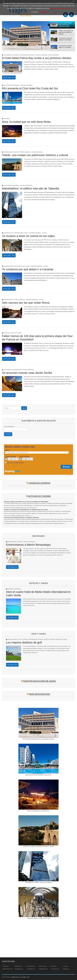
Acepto (43, 12)
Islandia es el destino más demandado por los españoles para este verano (26, 509)
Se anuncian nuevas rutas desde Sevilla (27, 373)
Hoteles (11, 589)
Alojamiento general (11, 55)
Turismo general (41, 55)
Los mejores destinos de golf (24, 642)
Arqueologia (8, 233)
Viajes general (54, 55)
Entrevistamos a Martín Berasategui (28, 545)
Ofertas (31, 370)
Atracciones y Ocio (15, 639)
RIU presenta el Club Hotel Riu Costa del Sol (30, 88)
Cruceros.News (43, 966)
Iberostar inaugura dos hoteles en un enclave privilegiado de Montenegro (26, 502)
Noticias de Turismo (39, 496)
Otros (26, 542)
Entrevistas (12, 542)
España (20, 542)
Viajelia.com (66, 969)
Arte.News (65, 966)
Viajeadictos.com (43, 969)
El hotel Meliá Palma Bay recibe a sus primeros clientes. (37, 58)
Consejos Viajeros (40, 483)
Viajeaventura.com (7, 969)
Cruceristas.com (55, 969)
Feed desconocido (40, 694)
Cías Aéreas (8, 370)
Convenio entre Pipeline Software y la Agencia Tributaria (21, 517)
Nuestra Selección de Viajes (40, 681)
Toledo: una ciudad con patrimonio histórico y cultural (35, 155)
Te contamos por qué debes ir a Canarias (28, 269)
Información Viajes (27, 55)
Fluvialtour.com (19, 969)
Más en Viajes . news (9, 77)
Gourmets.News (31, 966)
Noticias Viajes (24, 266)
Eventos (7, 333)
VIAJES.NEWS (6, 977)
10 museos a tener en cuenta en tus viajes (28, 236)
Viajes (44, 233)
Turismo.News (18, 966)
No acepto (35, 12)
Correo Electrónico (9, 427)
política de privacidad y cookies (60, 8)
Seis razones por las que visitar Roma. (26, 303)
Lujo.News (53, 966)
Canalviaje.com (31, 969)
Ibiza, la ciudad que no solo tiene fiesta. (27, 122)
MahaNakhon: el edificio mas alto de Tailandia (31, 188)
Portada (7, 119)
